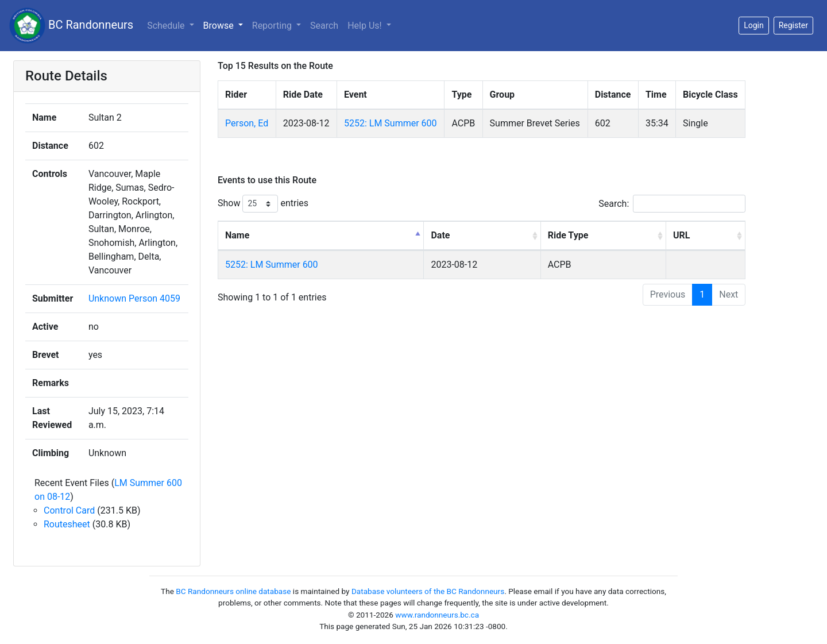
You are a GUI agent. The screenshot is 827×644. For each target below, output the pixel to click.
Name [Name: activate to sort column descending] (237, 235)
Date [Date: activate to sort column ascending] (440, 235)
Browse (220, 26)
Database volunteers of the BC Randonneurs (428, 591)
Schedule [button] (167, 26)
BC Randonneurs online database (233, 591)
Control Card (69, 510)
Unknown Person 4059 (134, 298)
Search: (672, 204)
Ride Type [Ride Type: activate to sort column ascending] (568, 235)
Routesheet (67, 524)
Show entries (263, 204)
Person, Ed (247, 123)
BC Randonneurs (71, 26)
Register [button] (793, 25)
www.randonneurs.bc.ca (437, 615)
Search (324, 26)
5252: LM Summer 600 (391, 123)
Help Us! (366, 26)
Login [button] (754, 25)
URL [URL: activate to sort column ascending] (681, 235)
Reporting (273, 26)
